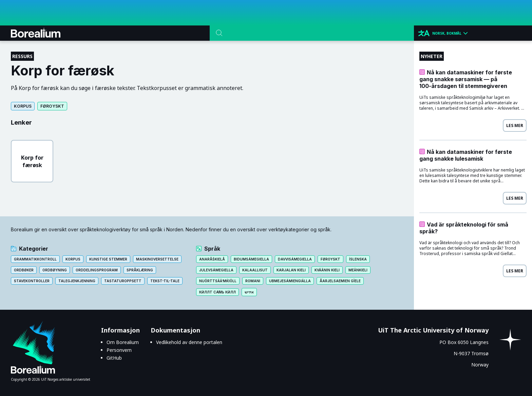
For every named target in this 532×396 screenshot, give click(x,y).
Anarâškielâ (212, 259)
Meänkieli (358, 270)
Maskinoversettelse (157, 259)
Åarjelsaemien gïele (340, 281)
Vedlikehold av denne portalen (189, 342)
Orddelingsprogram (97, 270)
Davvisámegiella (295, 259)
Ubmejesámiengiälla (290, 281)
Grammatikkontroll (35, 259)
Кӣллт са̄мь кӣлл (217, 292)
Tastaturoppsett (123, 281)
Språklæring (140, 270)
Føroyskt (52, 106)
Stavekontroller (32, 281)
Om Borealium (123, 342)
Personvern (119, 350)
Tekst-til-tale (165, 281)
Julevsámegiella (216, 270)
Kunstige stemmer (108, 259)
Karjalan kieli (291, 270)
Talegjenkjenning (77, 281)
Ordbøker (24, 270)
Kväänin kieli (327, 270)
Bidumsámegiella (251, 259)
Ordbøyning (55, 270)
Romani (253, 281)
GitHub (114, 358)
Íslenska (358, 259)
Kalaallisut (255, 270)
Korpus (23, 106)
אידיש (249, 292)
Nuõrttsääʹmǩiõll (218, 281)
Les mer (515, 125)
